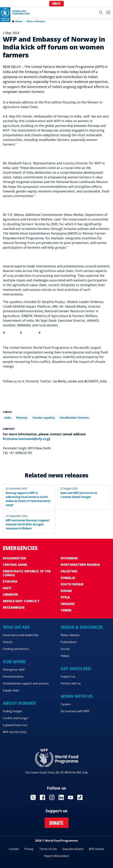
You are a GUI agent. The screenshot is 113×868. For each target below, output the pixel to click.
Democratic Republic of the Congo (27, 573)
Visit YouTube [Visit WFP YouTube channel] (71, 797)
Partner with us (71, 683)
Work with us (77, 696)
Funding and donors (16, 649)
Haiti (7, 588)
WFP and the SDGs (15, 732)
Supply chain (11, 690)
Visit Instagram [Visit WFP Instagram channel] (52, 797)
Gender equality (44, 418)
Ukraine (68, 604)
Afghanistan (14, 558)
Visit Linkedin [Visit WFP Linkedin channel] (61, 797)
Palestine (69, 571)
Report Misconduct (56, 856)
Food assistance (13, 676)
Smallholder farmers (74, 418)
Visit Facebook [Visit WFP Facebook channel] (42, 797)
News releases (36, 21)
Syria (65, 597)
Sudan (66, 591)
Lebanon (10, 594)
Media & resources (82, 627)
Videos (65, 656)
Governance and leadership (21, 635)
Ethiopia (10, 581)
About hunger (19, 703)
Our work (14, 662)
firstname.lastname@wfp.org (26, 439)
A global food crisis (15, 725)
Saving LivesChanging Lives (21, 12)
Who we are (16, 627)
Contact (14, 849)
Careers (66, 704)
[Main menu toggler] (108, 12)
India (8, 418)
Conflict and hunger (16, 718)
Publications (69, 642)
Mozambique (14, 607)
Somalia (68, 578)
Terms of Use (48, 849)
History (8, 642)
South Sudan (72, 584)
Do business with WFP (75, 711)
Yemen (66, 610)
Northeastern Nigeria (80, 565)
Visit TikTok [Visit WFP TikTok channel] (80, 797)
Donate (56, 4)
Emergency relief (14, 670)
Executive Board (73, 849)
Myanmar (69, 558)
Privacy (29, 849)
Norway (22, 418)
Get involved (76, 669)
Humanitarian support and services (26, 683)
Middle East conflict (21, 601)
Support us (68, 676)
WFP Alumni (96, 849)
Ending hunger (12, 711)
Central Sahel (15, 565)
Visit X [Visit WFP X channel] (33, 797)
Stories (65, 649)
